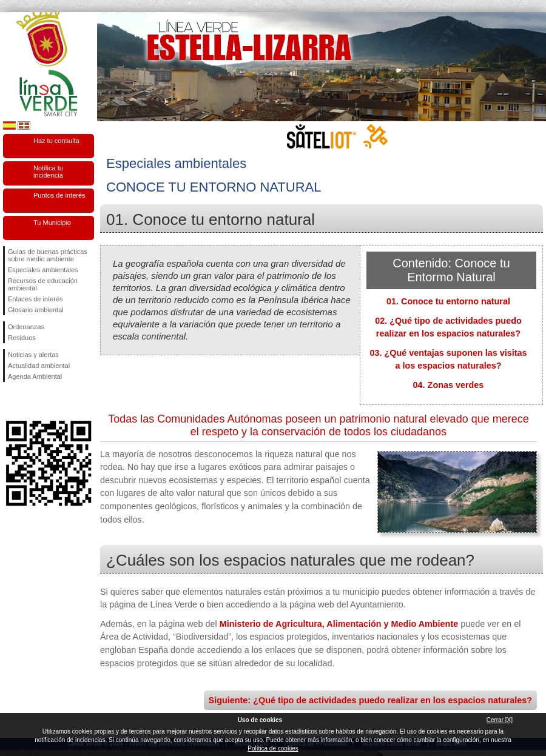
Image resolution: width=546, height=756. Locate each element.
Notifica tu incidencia (48, 172)
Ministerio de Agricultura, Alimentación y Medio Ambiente (339, 624)
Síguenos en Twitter (30, 401)
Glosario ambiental (36, 310)
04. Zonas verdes (449, 385)
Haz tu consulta (56, 141)
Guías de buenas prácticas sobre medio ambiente (48, 255)
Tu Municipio (52, 222)
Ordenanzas (26, 327)
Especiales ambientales (43, 270)
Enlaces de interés (35, 299)
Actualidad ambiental (39, 366)
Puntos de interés (59, 195)
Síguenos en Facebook (10, 401)
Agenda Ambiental (35, 376)
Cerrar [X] (500, 720)
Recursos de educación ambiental (43, 284)
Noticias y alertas (33, 355)
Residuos (22, 338)
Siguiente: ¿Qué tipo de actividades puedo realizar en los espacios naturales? (370, 700)
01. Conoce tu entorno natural (448, 301)
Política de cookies (273, 748)
